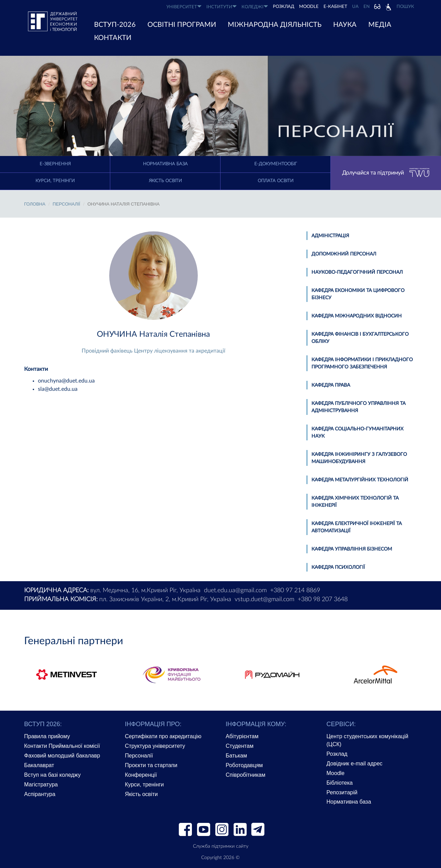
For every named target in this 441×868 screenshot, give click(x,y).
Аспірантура (40, 794)
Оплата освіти (276, 181)
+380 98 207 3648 (323, 599)
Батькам (236, 756)
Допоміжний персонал (344, 254)
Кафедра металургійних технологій (360, 480)
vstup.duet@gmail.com (264, 599)
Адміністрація (330, 236)
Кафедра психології (338, 567)
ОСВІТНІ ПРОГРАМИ (182, 25)
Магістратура (41, 785)
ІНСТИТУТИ (222, 7)
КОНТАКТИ (113, 38)
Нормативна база (165, 164)
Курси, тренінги (55, 181)
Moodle (309, 7)
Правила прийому (47, 736)
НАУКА (345, 25)
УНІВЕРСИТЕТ (184, 7)
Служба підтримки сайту (221, 846)
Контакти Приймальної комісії (62, 746)
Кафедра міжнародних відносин (357, 316)
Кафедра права (331, 385)
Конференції (141, 775)
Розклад (337, 754)
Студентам (240, 746)
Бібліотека (340, 783)
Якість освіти (165, 181)
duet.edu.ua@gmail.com (235, 590)
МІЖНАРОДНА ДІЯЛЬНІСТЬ (275, 25)
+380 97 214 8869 (295, 590)
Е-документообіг (276, 164)
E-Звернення (55, 164)
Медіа (380, 25)
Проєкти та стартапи (151, 765)
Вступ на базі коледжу (52, 775)
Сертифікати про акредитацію (163, 736)
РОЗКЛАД (284, 7)
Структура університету (155, 746)
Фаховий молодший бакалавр (62, 756)
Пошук (405, 7)
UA (355, 7)
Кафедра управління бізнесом (352, 549)
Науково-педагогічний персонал (357, 272)
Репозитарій (342, 792)
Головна (35, 204)
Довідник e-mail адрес (355, 764)
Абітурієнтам (242, 736)
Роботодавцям (244, 765)
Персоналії (66, 204)
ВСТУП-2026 (115, 25)
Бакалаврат (39, 765)
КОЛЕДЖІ (255, 7)
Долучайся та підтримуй (386, 173)
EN (367, 7)
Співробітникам (245, 775)
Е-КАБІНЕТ (335, 7)
